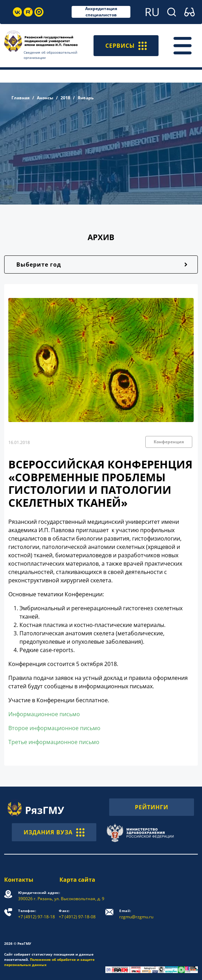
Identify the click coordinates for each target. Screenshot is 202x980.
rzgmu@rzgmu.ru (136, 914)
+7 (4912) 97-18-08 (77, 914)
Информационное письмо (44, 714)
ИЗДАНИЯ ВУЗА (54, 832)
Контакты (19, 880)
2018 (65, 98)
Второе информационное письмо (54, 728)
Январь (86, 98)
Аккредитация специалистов (101, 12)
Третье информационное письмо (54, 742)
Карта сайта (77, 880)
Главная (21, 98)
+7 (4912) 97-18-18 (37, 914)
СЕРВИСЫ (126, 46)
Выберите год (39, 265)
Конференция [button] (169, 442)
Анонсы (45, 98)
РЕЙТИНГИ (152, 807)
